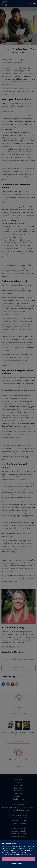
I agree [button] (19, 859)
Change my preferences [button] (19, 864)
